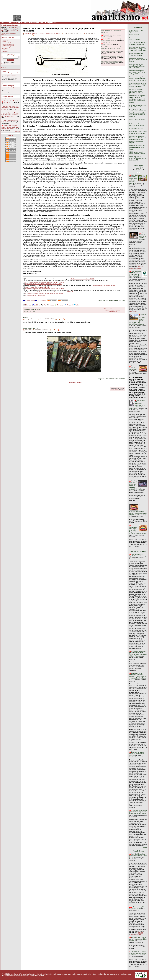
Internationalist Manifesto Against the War (10, 102)
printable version (29, 300)
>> (8, 32)
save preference (113, 311)
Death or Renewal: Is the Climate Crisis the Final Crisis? (137, 147)
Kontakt (19, 23)
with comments (41, 300)
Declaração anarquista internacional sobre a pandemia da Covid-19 (136, 91)
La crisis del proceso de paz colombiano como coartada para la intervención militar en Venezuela (138, 654)
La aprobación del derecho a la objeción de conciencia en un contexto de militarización (137, 404)
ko (17, 30)
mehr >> (18, 131)
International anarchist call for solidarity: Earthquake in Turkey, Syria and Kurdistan (138, 49)
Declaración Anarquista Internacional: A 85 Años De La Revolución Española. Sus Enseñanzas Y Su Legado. (138, 140)
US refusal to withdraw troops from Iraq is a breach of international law (10, 127)
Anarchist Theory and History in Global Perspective (138, 106)
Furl (44, 305)
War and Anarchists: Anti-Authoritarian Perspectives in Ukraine (10, 108)
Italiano (117, 389)
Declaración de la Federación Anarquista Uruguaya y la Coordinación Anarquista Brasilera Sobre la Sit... (138, 676)
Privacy (41, 976)
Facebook (69, 305)
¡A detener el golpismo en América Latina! (142, 236)
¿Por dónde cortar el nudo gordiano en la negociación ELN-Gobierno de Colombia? (138, 812)
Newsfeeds (5, 51)
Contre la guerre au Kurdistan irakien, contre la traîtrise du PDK (138, 158)
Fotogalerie (5, 48)
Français (138, 268)
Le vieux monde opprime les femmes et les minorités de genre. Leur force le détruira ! (138, 79)
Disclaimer (34, 976)
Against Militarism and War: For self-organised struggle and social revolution (138, 85)
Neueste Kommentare (8, 44)
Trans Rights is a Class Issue (138, 110)
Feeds (11, 135)
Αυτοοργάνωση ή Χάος (136, 129)
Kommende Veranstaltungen (8, 85)
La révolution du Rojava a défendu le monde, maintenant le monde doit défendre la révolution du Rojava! (137, 99)
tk (17, 28)
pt (15, 28)
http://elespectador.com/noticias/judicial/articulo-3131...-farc (43, 284)
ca (9, 30)
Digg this (27, 305)
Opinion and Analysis (138, 551)
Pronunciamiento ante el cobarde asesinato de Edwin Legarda (138, 513)
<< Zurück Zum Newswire (74, 382)
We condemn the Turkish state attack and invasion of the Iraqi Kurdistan (10, 115)
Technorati (59, 305)
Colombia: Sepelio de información (133, 368)
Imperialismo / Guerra (11, 99)
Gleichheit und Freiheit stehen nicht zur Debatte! (137, 153)
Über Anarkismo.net (8, 23)
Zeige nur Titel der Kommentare (113, 310)
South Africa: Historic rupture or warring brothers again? (138, 132)
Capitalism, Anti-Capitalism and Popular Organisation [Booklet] (138, 115)
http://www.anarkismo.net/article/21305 (82, 279)
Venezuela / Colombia (11, 75)
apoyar (25, 317)
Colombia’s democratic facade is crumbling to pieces (111, 44)
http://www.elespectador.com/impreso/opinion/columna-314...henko (44, 282)
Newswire (4, 41)
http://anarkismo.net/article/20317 (35, 295)
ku (2, 30)
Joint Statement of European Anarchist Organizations (138, 43)
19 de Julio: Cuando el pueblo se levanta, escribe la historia (138, 60)
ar (12, 29)
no (8, 29)
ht (18, 29)
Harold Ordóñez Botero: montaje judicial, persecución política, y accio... (113, 40)
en (7, 28)
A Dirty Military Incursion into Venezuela (10, 121)
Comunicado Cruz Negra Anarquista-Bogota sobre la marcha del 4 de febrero (138, 953)
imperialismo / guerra (44, 33)
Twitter (76, 305)
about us (4, 67)
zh (4, 30)
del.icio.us (36, 305)
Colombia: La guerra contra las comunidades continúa (137, 754)
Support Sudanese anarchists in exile (135, 39)
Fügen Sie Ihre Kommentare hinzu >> (111, 300)
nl (10, 29)
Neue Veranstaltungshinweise (11, 72)
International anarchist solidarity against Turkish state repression (137, 66)
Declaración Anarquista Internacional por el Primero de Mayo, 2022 (138, 72)
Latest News (138, 165)
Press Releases (138, 851)
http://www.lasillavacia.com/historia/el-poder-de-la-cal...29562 (44, 294)
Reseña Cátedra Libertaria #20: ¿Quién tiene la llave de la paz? (135, 274)
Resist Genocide (134, 35)
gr (6, 29)
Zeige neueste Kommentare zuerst (113, 309)
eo (15, 30)
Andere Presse (7, 97)
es (11, 28)
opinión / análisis (55, 33)
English (113, 389)
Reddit (50, 305)
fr (10, 28)
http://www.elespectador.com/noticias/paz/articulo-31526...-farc (44, 289)
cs (6, 30)
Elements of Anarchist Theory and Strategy (136, 54)
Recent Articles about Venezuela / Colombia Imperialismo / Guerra (112, 48)
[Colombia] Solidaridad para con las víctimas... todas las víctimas (133, 179)
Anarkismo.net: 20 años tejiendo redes (137, 31)
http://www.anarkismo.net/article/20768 (37, 287)
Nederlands (133, 311)
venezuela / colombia (31, 33)
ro (13, 30)
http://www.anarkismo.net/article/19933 (104, 285)
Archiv (3, 50)
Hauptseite (5, 40)
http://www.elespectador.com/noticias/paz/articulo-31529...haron (56, 292)
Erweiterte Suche (6, 64)
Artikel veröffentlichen (31, 23)
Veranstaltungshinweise (49, 23)
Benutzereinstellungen (10, 25)
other (3, 29)
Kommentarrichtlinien (8, 46)
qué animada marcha (31, 328)
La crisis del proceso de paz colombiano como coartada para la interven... (112, 62)
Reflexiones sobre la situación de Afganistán (136, 125)
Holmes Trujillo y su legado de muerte (111, 51)
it (13, 28)
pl (14, 29)
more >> (145, 847)
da (11, 30)
